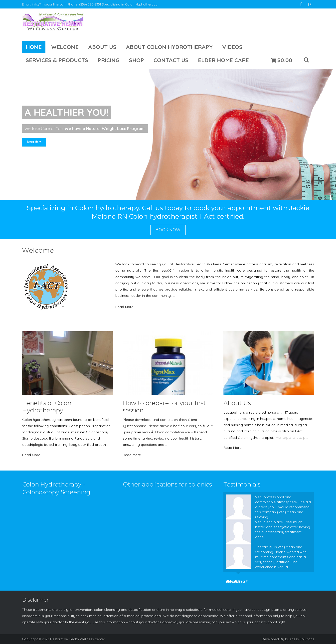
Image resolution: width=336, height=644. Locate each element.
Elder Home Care (223, 60)
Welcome (65, 47)
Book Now (168, 230)
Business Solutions (300, 639)
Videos (232, 47)
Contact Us (171, 60)
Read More (124, 307)
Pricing (109, 60)
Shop (137, 60)
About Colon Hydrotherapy (169, 47)
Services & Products (57, 60)
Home (34, 47)
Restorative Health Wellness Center (78, 639)
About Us (102, 47)
